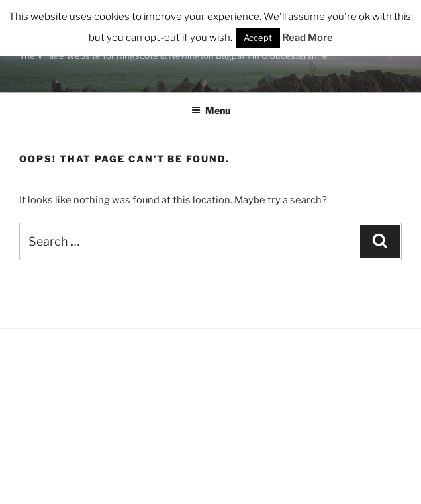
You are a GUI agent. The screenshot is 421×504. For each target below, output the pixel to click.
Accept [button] (258, 38)
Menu (211, 110)
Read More (307, 38)
